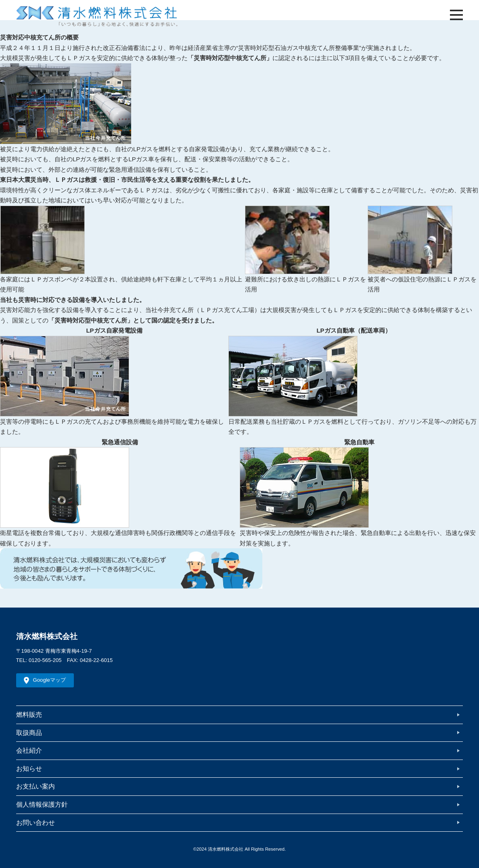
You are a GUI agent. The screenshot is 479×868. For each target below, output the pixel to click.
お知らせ (29, 768)
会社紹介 (29, 750)
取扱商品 (29, 733)
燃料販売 (29, 714)
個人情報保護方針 (42, 804)
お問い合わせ (36, 822)
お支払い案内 (36, 786)
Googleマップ (49, 680)
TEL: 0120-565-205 (39, 660)
